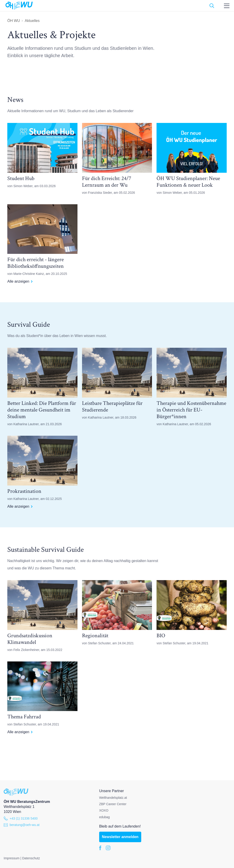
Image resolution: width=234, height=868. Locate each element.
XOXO (104, 810)
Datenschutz (31, 858)
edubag (105, 817)
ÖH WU (14, 21)
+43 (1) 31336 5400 (21, 818)
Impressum (12, 858)
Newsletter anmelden (120, 837)
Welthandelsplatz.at (113, 798)
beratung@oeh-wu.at (22, 825)
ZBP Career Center (113, 804)
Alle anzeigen (20, 281)
